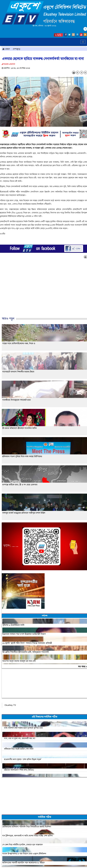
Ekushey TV (10, 705)
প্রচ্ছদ (6, 49)
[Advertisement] (43, 290)
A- (78, 73)
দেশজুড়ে (17, 49)
